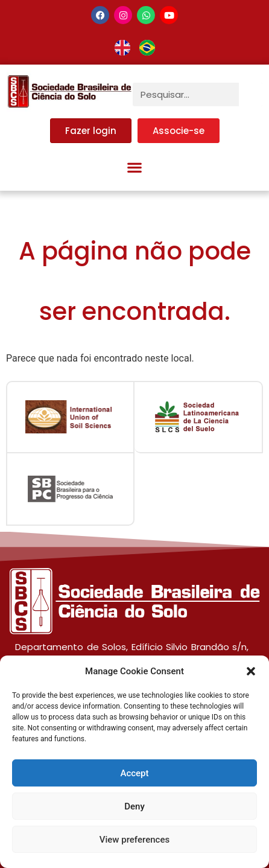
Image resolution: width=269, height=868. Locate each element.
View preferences (134, 840)
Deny (134, 806)
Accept (134, 773)
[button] (251, 671)
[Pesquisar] (251, 94)
